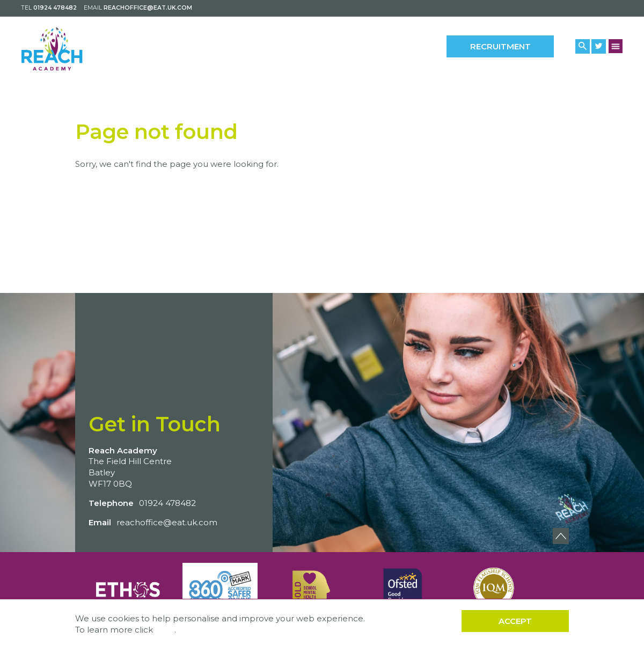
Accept (515, 621)
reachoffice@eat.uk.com (148, 8)
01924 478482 (55, 8)
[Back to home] (68, 49)
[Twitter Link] (599, 46)
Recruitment (500, 46)
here (165, 630)
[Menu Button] (616, 46)
